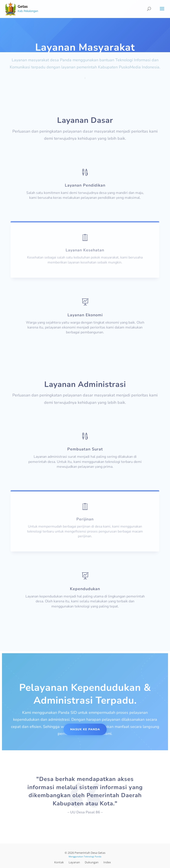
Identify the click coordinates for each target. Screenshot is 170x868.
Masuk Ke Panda (85, 729)
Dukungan (92, 862)
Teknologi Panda (93, 856)
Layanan (74, 862)
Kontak (59, 862)
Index (107, 862)
